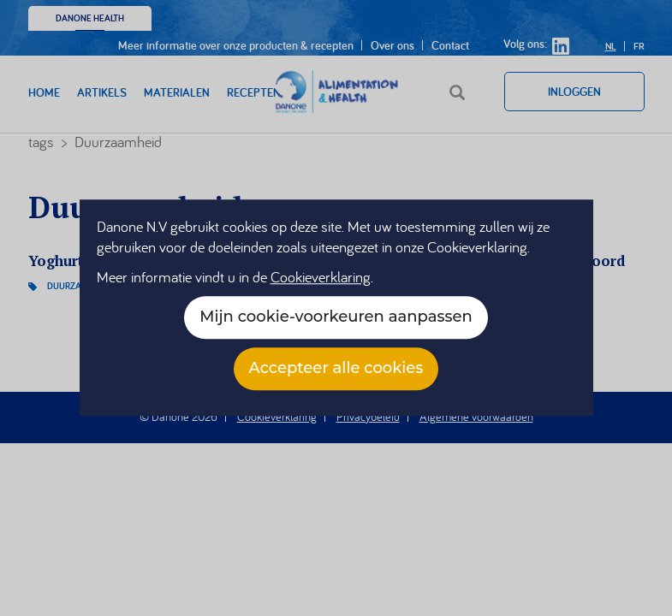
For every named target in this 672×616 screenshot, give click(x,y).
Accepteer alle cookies (336, 369)
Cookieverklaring (321, 278)
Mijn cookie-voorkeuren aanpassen (336, 317)
